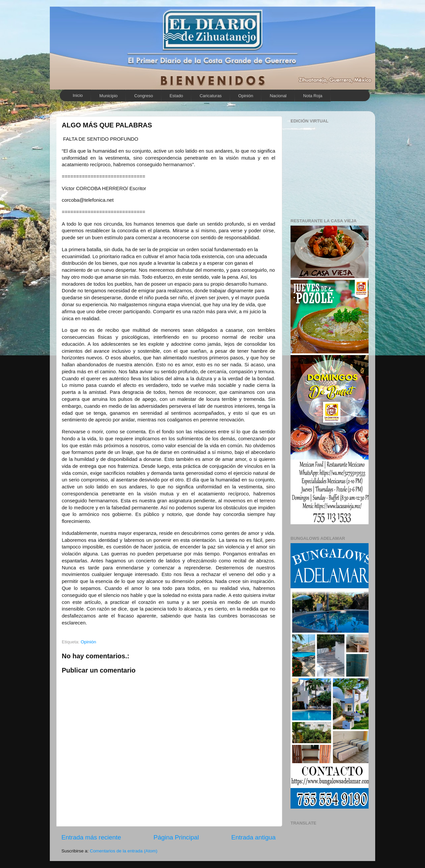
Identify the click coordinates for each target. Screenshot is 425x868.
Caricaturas (211, 96)
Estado (176, 96)
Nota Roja (313, 96)
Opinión (246, 96)
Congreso (143, 96)
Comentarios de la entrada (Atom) (124, 851)
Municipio (108, 96)
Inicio (78, 95)
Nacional (278, 96)
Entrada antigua (254, 837)
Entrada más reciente (91, 837)
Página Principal (176, 837)
